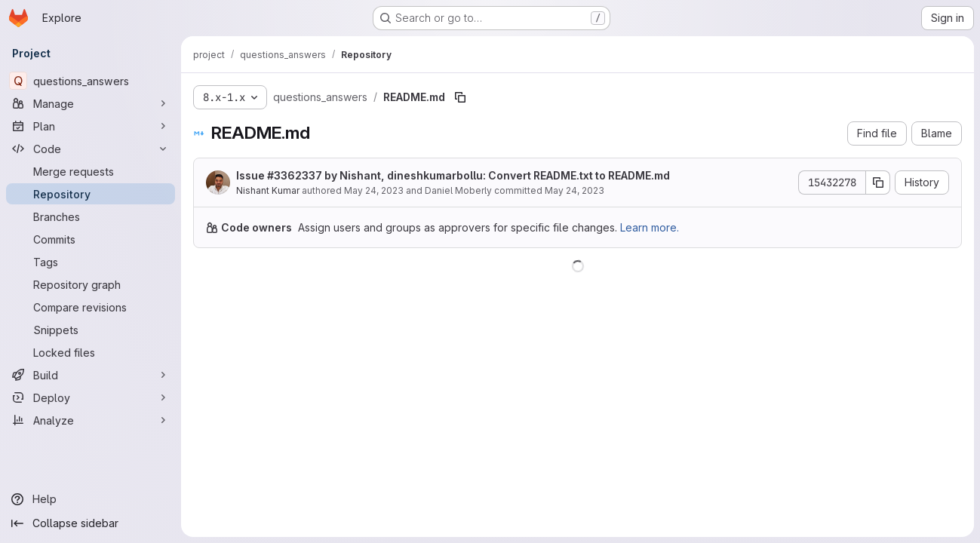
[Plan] (91, 126)
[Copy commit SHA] (878, 183)
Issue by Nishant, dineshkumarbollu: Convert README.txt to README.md (453, 175)
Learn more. (650, 227)
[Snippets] (91, 330)
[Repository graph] (91, 284)
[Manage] (91, 103)
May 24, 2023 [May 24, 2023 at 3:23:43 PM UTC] (374, 190)
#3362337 (295, 175)
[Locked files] (91, 352)
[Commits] (91, 239)
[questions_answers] (91, 81)
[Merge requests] (91, 171)
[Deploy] (91, 397)
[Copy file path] (460, 97)
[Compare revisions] (91, 307)
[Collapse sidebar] (91, 523)
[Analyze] (91, 420)
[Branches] (91, 216)
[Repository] (91, 194)
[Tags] (91, 262)
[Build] (91, 375)
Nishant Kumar (268, 190)
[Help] (91, 499)
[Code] (91, 149)
